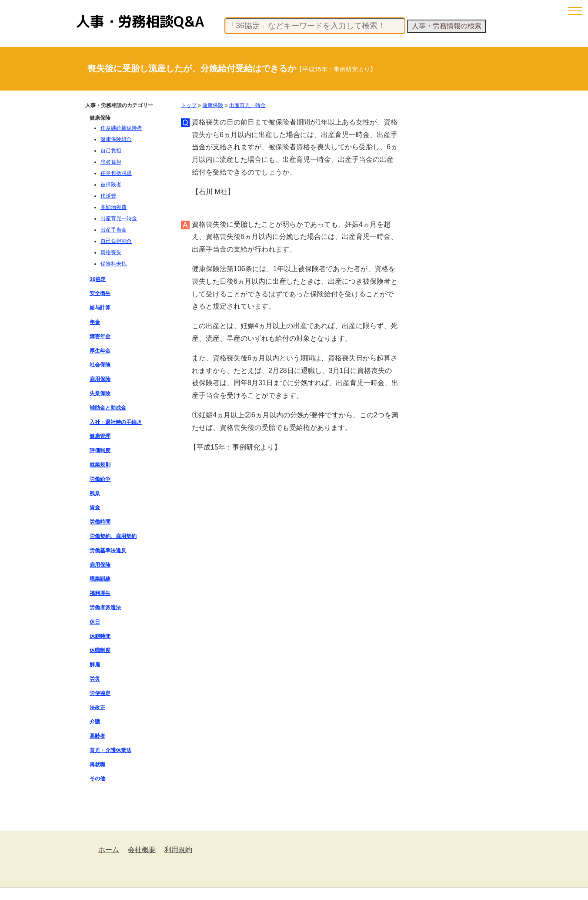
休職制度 (100, 650)
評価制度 (100, 450)
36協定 (98, 279)
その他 (97, 779)
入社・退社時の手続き (116, 422)
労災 (95, 679)
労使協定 (100, 693)
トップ (189, 105)
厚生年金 (100, 351)
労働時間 (100, 522)
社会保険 (100, 365)
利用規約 (178, 850)
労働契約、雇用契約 (113, 536)
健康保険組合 (116, 139)
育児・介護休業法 (110, 750)
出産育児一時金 (247, 105)
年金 (95, 322)
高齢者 (97, 736)
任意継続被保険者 (121, 128)
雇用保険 (100, 379)
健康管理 (100, 436)
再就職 (97, 765)
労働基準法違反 (108, 551)
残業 (95, 494)
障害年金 (100, 336)
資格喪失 (111, 252)
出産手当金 (114, 230)
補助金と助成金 (108, 408)
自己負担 (111, 151)
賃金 (95, 507)
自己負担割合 (116, 241)
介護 (95, 722)
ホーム (109, 850)
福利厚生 (100, 593)
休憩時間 (100, 636)
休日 (95, 622)
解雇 (95, 665)
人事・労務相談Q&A (140, 22)
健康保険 (213, 105)
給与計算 (100, 308)
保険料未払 (114, 264)
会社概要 (142, 850)
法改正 (97, 708)
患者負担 (111, 162)
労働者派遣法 (105, 608)
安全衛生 (100, 293)
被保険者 (111, 185)
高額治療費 (114, 207)
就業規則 (100, 465)
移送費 (108, 196)
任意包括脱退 (116, 173)
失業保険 (100, 393)
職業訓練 (100, 579)
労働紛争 (100, 479)
